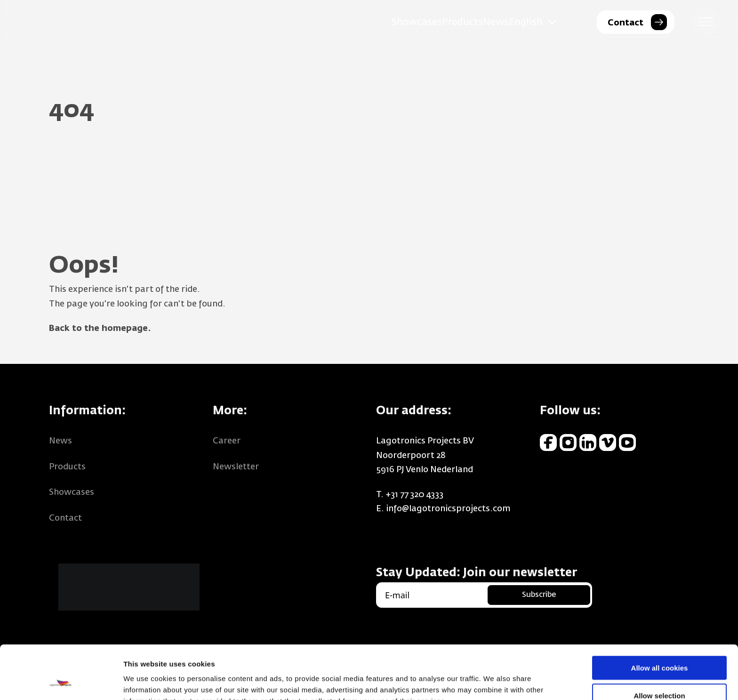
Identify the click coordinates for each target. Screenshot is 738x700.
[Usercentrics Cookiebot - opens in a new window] (61, 682)
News (496, 22)
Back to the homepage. (100, 329)
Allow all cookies (660, 617)
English (526, 22)
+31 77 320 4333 (414, 495)
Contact (65, 518)
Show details (494, 681)
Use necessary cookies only (659, 673)
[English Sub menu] (552, 22)
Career (227, 441)
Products (462, 22)
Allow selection (659, 645)
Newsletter (236, 467)
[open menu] (706, 22)
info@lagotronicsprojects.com (448, 509)
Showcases (417, 22)
